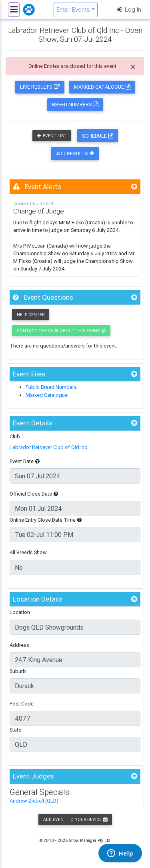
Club (15, 436)
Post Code (22, 704)
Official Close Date (34, 494)
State (15, 730)
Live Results (40, 87)
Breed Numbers (75, 105)
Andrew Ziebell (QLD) (34, 801)
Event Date (25, 461)
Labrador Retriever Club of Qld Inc (48, 447)
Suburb (18, 671)
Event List (52, 136)
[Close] (133, 67)
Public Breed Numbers (51, 387)
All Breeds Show (28, 552)
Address (19, 645)
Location (20, 612)
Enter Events (73, 9)
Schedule (98, 136)
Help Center (31, 315)
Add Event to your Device (75, 820)
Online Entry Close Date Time (46, 520)
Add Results (75, 153)
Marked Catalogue (102, 87)
